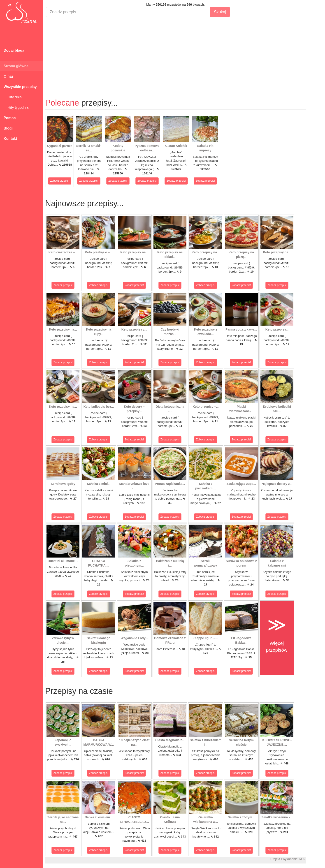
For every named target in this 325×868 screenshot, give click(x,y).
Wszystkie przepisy (20, 87)
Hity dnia (13, 97)
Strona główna (16, 66)
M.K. (303, 859)
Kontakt (10, 139)
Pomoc (10, 118)
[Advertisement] (175, 53)
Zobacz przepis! (60, 181)
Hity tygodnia (16, 108)
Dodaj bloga (14, 50)
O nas (9, 76)
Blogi (8, 128)
